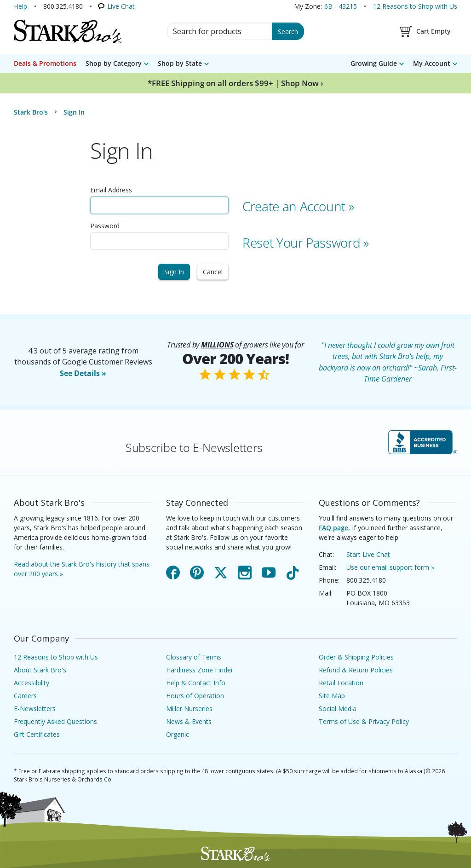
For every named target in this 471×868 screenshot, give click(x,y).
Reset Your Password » (306, 243)
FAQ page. (334, 528)
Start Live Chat (368, 554)
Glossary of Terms (194, 657)
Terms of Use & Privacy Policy (364, 721)
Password (105, 226)
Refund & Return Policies (356, 670)
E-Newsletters (35, 709)
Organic (178, 734)
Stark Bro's (31, 112)
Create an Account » (298, 206)
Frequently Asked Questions (55, 721)
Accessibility (32, 683)
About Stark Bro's (40, 670)
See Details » (83, 373)
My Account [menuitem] (432, 63)
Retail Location (341, 683)
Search (288, 32)
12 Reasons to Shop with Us (415, 6)
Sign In (174, 272)
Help (20, 6)
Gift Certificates (37, 734)
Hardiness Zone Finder (200, 670)
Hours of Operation (195, 696)
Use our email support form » (390, 567)
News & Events (189, 721)
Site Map (332, 696)
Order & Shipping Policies (356, 657)
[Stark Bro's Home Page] (68, 31)
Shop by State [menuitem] (180, 63)
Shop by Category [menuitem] (114, 63)
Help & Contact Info (196, 683)
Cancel (213, 272)
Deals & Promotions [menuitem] (45, 63)
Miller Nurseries (189, 709)
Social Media (338, 709)
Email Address (111, 190)
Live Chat (121, 6)
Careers (25, 696)
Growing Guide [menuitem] (374, 63)
